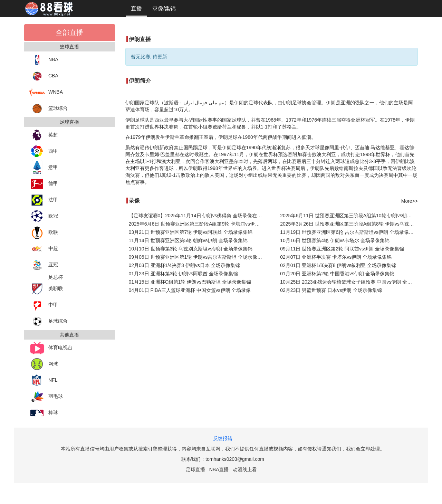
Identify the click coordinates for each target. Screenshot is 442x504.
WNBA (46, 92)
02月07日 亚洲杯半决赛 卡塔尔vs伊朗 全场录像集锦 (336, 257)
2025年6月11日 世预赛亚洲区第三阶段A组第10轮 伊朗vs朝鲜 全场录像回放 (349, 216)
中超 (44, 249)
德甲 (44, 184)
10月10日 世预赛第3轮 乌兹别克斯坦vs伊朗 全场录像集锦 (191, 249)
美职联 (46, 289)
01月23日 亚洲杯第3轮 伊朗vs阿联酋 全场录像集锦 (184, 274)
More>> (410, 201)
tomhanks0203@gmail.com (235, 459)
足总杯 (56, 277)
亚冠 (44, 265)
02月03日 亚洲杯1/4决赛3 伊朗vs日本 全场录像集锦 (184, 265)
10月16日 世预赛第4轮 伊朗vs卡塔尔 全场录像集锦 (335, 240)
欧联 (44, 233)
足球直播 (195, 469)
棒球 (44, 413)
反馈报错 (223, 438)
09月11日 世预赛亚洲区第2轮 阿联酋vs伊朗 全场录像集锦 (342, 249)
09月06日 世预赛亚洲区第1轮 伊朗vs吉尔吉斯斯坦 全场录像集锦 (198, 257)
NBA (44, 60)
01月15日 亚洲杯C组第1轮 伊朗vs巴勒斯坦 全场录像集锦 (190, 282)
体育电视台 (51, 348)
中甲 (44, 305)
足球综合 (49, 321)
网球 (44, 364)
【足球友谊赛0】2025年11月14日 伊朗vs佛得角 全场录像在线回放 (198, 216)
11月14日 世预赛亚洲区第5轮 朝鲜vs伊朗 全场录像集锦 (188, 240)
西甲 (44, 151)
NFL (43, 381)
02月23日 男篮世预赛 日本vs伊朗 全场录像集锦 (331, 290)
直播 (136, 8)
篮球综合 (49, 109)
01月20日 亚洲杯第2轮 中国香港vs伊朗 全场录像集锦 (337, 274)
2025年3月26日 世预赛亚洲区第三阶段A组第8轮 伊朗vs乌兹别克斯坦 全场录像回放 (349, 224)
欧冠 (44, 216)
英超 (44, 135)
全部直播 (69, 32)
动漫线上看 (245, 469)
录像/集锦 (164, 8)
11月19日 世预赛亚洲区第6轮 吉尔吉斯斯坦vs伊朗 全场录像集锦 (349, 232)
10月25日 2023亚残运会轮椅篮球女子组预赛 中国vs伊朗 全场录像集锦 (349, 282)
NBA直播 (219, 469)
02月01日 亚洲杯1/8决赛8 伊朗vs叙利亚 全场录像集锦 (338, 265)
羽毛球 (46, 397)
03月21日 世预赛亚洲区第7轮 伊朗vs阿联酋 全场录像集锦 (191, 232)
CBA (44, 76)
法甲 (44, 200)
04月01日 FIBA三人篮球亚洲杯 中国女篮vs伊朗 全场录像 (190, 290)
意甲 (44, 168)
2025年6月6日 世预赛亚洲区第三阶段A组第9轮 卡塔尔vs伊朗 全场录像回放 (198, 224)
